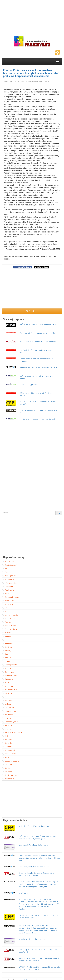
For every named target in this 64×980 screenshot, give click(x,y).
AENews (7, 704)
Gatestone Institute (11, 761)
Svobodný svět (9, 750)
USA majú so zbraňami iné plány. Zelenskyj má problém (37, 377)
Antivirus (7, 640)
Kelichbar (7, 747)
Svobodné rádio (9, 579)
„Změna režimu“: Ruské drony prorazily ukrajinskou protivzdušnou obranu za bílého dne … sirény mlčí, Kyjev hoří (39, 858)
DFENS (6, 682)
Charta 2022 (8, 572)
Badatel (6, 768)
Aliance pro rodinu (10, 665)
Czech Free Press (10, 629)
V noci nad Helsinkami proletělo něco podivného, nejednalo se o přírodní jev (37, 874)
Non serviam (8, 779)
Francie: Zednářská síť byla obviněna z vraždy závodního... (36, 360)
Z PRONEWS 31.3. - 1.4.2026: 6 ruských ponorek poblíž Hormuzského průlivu (39, 916)
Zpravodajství (20, 81)
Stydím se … (23, 893)
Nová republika (9, 576)
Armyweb (7, 772)
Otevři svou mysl (10, 775)
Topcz (6, 654)
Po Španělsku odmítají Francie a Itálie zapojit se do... (39, 324)
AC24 (5, 611)
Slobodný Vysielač (10, 722)
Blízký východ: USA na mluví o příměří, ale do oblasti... (36, 394)
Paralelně (7, 633)
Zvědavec (7, 697)
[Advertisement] (32, 17)
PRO (5, 569)
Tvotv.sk (7, 622)
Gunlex (6, 757)
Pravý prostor (9, 693)
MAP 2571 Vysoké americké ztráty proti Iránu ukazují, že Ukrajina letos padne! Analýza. (39, 968)
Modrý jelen (8, 668)
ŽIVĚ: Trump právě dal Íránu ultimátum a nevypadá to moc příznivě (38, 951)
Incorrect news (9, 711)
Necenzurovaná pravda (35, 81)
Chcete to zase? (10, 565)
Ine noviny (7, 661)
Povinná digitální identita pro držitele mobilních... (38, 333)
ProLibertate (8, 590)
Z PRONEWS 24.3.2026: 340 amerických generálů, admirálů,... (38, 403)
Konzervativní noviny (11, 597)
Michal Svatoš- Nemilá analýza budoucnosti (35, 826)
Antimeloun (8, 700)
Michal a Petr (8, 601)
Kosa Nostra (8, 707)
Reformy (7, 650)
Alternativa (8, 686)
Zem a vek (7, 764)
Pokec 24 (7, 593)
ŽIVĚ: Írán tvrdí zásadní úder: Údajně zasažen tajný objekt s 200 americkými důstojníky (37, 837)
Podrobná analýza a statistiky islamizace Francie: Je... (39, 367)
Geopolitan (8, 643)
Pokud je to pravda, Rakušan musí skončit (34, 867)
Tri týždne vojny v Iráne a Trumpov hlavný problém (38, 419)
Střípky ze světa (9, 583)
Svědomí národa (10, 675)
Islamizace (7, 725)
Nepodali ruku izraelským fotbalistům (32, 939)
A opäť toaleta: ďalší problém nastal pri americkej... (38, 341)
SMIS (5, 736)
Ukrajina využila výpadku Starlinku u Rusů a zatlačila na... (38, 411)
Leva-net (7, 729)
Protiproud (7, 739)
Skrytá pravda (9, 618)
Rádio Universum (10, 690)
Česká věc (7, 647)
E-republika (8, 679)
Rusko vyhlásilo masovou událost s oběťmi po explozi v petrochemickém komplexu (39, 959)
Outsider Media (9, 754)
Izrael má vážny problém (29, 384)
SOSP (6, 608)
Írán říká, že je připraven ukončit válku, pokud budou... (36, 351)
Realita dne (8, 715)
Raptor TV (7, 743)
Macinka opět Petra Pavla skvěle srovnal (33, 845)
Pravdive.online (9, 561)
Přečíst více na (32, 311)
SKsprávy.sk (8, 604)
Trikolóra (7, 658)
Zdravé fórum (8, 586)
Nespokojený (8, 672)
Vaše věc (7, 718)
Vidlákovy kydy (9, 626)
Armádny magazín (10, 615)
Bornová (7, 636)
